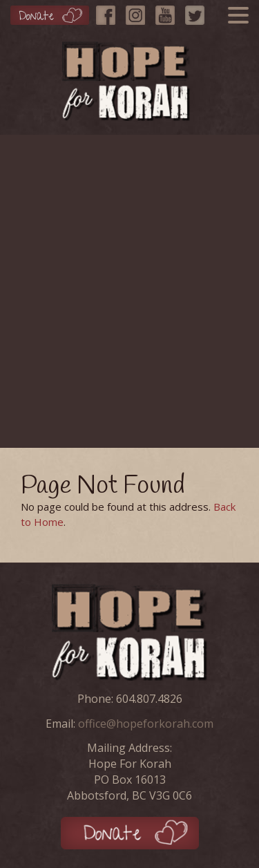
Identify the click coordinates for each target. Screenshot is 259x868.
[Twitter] (198, 12)
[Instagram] (139, 12)
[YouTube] (169, 12)
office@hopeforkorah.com (146, 724)
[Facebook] (109, 12)
